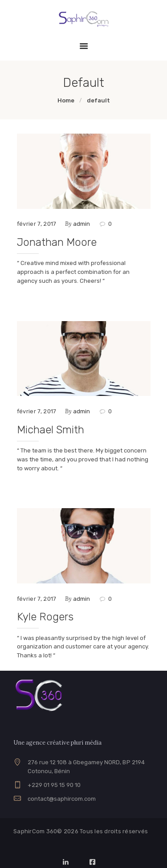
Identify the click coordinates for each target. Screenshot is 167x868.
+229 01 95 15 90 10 (54, 785)
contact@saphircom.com (62, 799)
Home (66, 100)
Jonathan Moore (57, 242)
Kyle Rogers (45, 617)
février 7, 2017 (37, 224)
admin (82, 224)
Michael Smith (51, 430)
